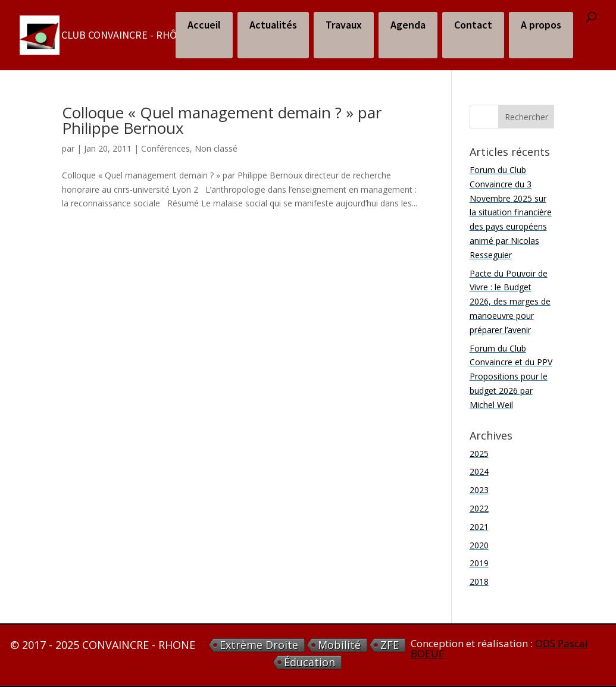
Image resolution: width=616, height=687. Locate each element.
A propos (541, 25)
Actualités (273, 25)
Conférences (165, 148)
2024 (479, 471)
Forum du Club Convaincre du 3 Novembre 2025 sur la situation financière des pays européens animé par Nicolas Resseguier (511, 212)
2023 (479, 490)
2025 (479, 454)
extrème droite (259, 645)
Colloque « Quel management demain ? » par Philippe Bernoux (222, 120)
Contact (473, 25)
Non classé (216, 148)
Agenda (408, 25)
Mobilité (339, 645)
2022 (479, 508)
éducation (309, 662)
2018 (479, 581)
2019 (479, 563)
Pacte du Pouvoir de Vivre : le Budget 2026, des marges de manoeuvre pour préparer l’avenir (510, 302)
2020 (479, 545)
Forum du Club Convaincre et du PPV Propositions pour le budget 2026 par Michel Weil (511, 377)
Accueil (204, 25)
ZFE (390, 645)
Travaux (344, 25)
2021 (479, 527)
